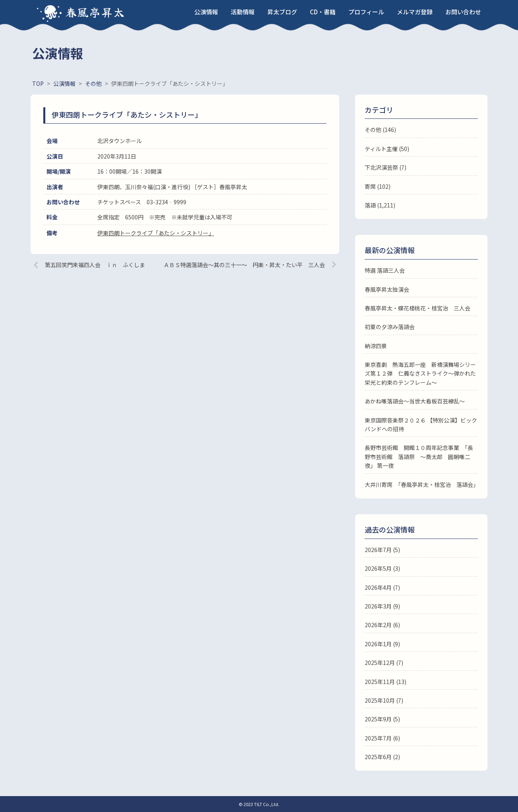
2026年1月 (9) (382, 644)
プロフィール (366, 12)
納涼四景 (376, 346)
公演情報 (206, 12)
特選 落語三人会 (385, 270)
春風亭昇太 (95, 12)
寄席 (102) (378, 186)
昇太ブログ (282, 12)
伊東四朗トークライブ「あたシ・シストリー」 (156, 233)
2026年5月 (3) (382, 568)
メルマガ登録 (415, 12)
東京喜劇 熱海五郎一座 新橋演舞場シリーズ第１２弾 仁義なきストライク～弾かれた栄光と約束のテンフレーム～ (420, 373)
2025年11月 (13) (386, 682)
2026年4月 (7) (382, 587)
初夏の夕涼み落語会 (390, 327)
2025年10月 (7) (384, 700)
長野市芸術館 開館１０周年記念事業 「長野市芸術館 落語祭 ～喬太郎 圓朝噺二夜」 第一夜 (419, 456)
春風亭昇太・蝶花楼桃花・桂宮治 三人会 (417, 308)
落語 (370, 205)
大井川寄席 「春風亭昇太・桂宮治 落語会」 (422, 484)
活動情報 (243, 12)
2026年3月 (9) (382, 606)
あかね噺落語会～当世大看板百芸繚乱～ (415, 401)
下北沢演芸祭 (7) (386, 167)
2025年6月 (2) (382, 757)
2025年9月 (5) (382, 719)
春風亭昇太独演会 (387, 289)
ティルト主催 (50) (387, 149)
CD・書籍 (323, 12)
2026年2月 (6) (382, 625)
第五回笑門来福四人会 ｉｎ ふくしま (95, 265)
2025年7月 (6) (382, 738)
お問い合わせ (463, 12)
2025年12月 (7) (384, 663)
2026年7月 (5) (382, 550)
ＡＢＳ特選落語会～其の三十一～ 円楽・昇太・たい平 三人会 (244, 265)
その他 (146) (380, 130)
